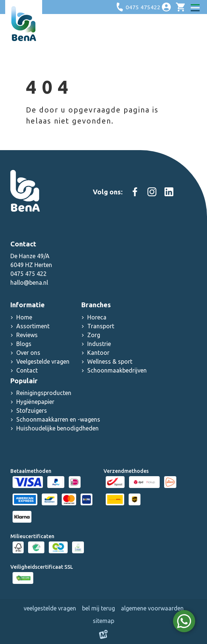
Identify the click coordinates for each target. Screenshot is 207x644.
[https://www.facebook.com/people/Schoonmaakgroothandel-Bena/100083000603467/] (135, 192)
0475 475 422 (28, 274)
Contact (27, 370)
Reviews (27, 335)
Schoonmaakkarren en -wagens (58, 419)
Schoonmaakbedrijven (117, 370)
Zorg (94, 335)
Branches (96, 305)
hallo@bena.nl (29, 283)
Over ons (28, 353)
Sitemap (103, 621)
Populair (24, 381)
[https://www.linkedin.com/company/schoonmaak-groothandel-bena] (169, 192)
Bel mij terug (99, 608)
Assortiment (33, 326)
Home (24, 317)
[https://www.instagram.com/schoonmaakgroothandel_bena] (152, 192)
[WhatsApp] (184, 621)
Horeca (97, 317)
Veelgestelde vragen (43, 361)
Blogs (24, 344)
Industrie (99, 344)
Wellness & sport (110, 361)
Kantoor (98, 353)
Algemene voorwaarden (152, 608)
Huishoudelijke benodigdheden (57, 428)
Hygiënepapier (35, 402)
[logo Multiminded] (103, 636)
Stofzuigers (32, 411)
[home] (24, 24)
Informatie (28, 305)
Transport (101, 326)
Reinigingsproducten (44, 393)
